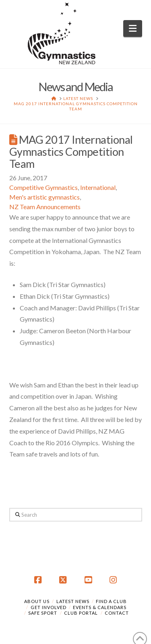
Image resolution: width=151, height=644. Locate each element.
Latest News (73, 601)
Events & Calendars (100, 607)
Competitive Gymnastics (43, 187)
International (98, 187)
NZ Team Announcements (45, 207)
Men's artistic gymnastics (44, 197)
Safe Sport (43, 613)
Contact (117, 613)
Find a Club (111, 601)
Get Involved (49, 607)
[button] (133, 29)
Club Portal (81, 613)
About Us (37, 601)
